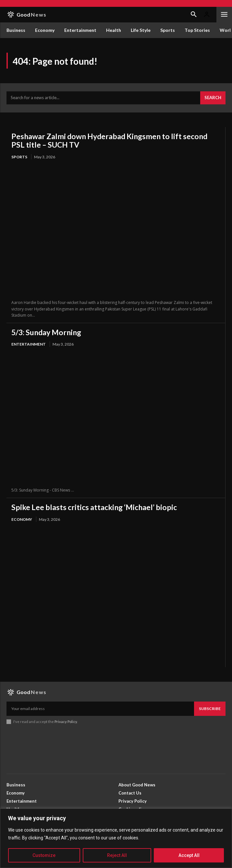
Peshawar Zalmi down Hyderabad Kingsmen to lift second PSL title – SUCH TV (109, 140)
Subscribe (210, 709)
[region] (116, 838)
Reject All (117, 855)
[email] (100, 709)
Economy (22, 519)
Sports (19, 157)
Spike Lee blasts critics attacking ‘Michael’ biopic (94, 507)
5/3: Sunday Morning (46, 332)
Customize (44, 855)
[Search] (213, 98)
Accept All (189, 855)
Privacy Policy (66, 722)
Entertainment (29, 344)
